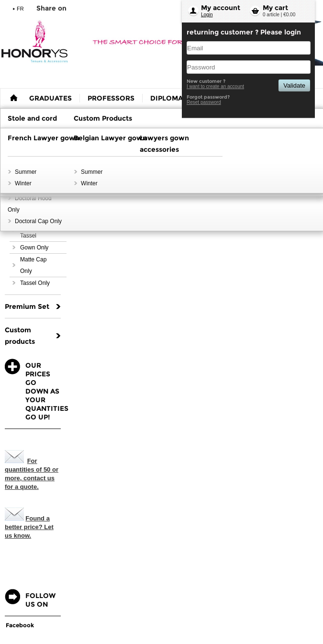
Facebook (20, 625)
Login (207, 15)
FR (20, 9)
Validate (294, 85)
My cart (275, 8)
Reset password (204, 102)
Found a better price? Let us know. (29, 527)
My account (221, 8)
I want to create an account (215, 86)
